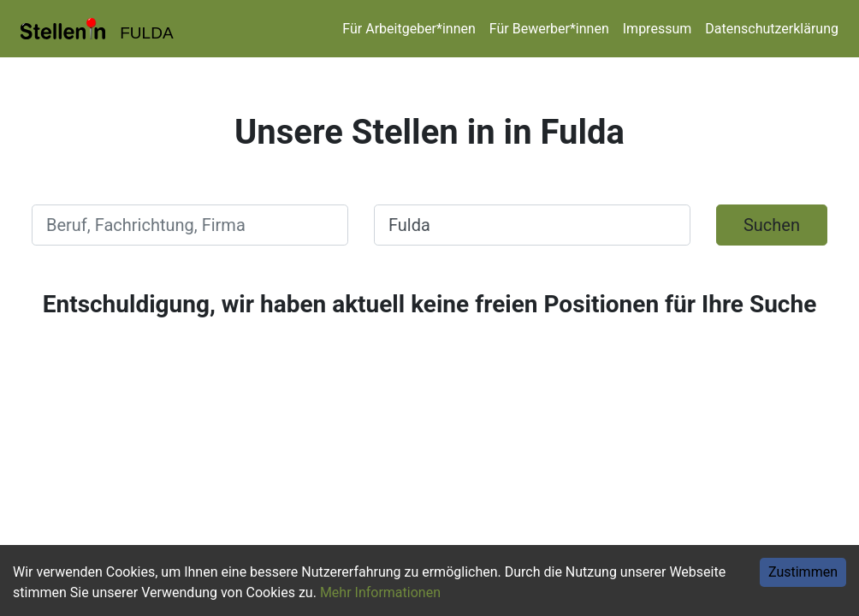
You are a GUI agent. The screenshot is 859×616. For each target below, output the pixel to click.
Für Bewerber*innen (549, 29)
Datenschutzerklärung (772, 29)
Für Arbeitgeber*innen (409, 29)
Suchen (772, 225)
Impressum (658, 29)
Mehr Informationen (380, 592)
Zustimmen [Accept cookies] (803, 572)
